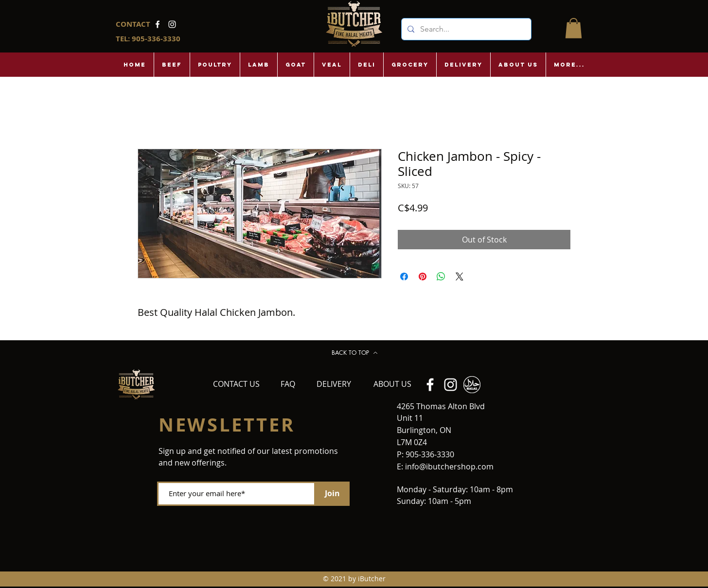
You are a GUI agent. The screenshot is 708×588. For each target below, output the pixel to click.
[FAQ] (288, 384)
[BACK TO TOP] (354, 353)
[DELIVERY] (334, 384)
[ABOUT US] (392, 384)
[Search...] (465, 29)
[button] (574, 28)
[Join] (332, 494)
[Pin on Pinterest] (423, 277)
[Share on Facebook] (404, 277)
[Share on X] (460, 277)
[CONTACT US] (236, 384)
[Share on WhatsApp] (441, 277)
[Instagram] (172, 24)
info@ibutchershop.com (449, 467)
